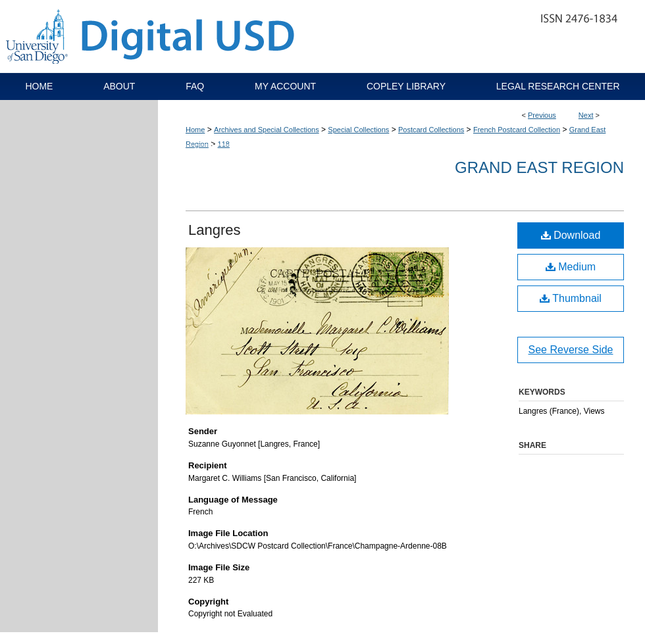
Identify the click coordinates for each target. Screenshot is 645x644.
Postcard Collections (431, 130)
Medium (571, 267)
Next (586, 115)
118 (224, 144)
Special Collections (358, 130)
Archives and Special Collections (267, 130)
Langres (215, 230)
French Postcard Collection (517, 130)
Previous (542, 115)
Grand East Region (539, 167)
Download (571, 235)
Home (195, 130)
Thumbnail (571, 298)
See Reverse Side (571, 350)
